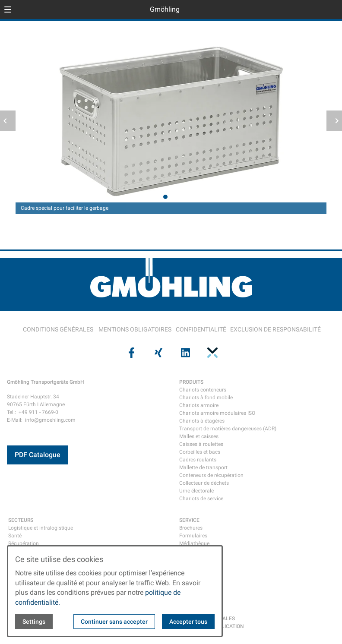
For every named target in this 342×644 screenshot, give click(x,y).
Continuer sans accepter (114, 622)
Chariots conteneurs (203, 390)
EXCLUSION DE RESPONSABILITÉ (275, 329)
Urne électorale (196, 491)
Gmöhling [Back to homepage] (165, 9)
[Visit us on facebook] (130, 353)
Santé (15, 536)
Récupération (24, 543)
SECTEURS (21, 520)
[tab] (165, 197)
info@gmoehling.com (50, 420)
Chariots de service (201, 499)
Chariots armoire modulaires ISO (217, 413)
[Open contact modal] (332, 10)
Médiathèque (194, 543)
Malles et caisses (199, 436)
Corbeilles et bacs (200, 452)
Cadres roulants (198, 460)
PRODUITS (191, 382)
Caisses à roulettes (201, 444)
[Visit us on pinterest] (211, 353)
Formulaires (193, 536)
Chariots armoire (199, 405)
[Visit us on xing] (158, 353)
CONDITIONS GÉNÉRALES (58, 329)
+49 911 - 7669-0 (38, 412)
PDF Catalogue (38, 455)
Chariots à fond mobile (206, 398)
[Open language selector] (318, 9)
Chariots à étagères (202, 421)
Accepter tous (188, 622)
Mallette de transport (203, 467)
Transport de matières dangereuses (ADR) (228, 429)
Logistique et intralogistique (41, 528)
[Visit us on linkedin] (184, 353)
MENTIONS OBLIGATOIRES (135, 329)
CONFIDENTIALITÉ (201, 329)
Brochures (191, 528)
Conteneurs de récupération (211, 475)
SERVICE (189, 520)
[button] (8, 9)
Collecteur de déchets (204, 483)
